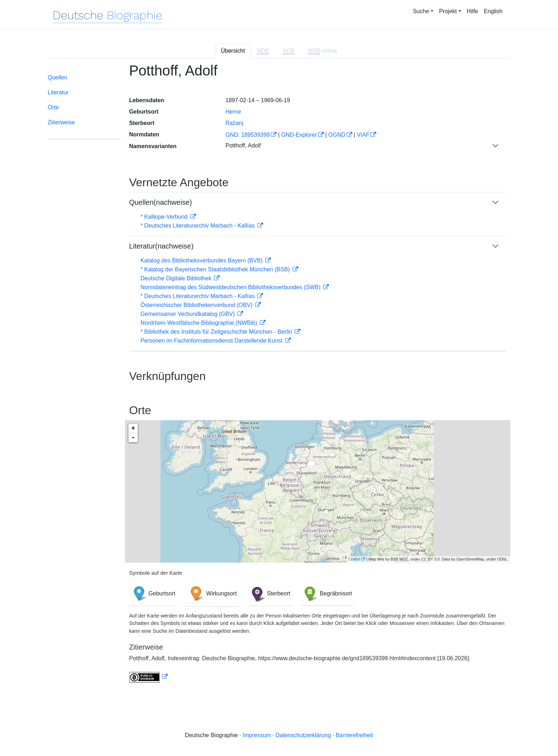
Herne (233, 112)
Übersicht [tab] (233, 51)
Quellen (57, 77)
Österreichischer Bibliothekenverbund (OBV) (197, 305)
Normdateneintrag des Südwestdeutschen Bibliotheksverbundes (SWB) (231, 287)
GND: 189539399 (248, 135)
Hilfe (473, 11)
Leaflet (354, 559)
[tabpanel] (279, 377)
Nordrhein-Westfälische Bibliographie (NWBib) (200, 323)
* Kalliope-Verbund (165, 217)
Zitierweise (61, 122)
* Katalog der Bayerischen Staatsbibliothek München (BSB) (216, 269)
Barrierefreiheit (354, 735)
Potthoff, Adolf (243, 145)
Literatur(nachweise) (161, 246)
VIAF (363, 135)
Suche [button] (421, 11)
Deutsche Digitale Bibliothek (177, 278)
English (493, 11)
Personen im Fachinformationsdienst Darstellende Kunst (212, 341)
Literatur (58, 92)
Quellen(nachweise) (161, 202)
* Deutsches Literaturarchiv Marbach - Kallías (198, 226)
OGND (337, 135)
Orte (53, 107)
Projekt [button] (448, 11)
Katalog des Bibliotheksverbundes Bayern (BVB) (202, 260)
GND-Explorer (299, 135)
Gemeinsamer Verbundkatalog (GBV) (188, 314)
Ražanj (234, 123)
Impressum (257, 735)
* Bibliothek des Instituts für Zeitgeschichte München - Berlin (217, 332)
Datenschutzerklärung (303, 735)
